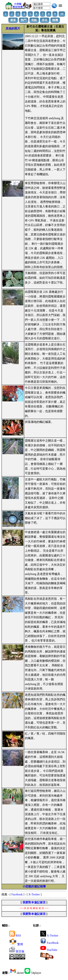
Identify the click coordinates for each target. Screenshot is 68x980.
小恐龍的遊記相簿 (34, 886)
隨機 (55, 20)
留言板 (17, 951)
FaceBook (49, 943)
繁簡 (16, 944)
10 (62, 14)
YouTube (49, 950)
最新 (13, 20)
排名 (45, 20)
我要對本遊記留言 (34, 902)
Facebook (17, 894)
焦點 (34, 20)
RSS (15, 936)
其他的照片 (13, 28)
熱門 (24, 20)
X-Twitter (34, 894)
